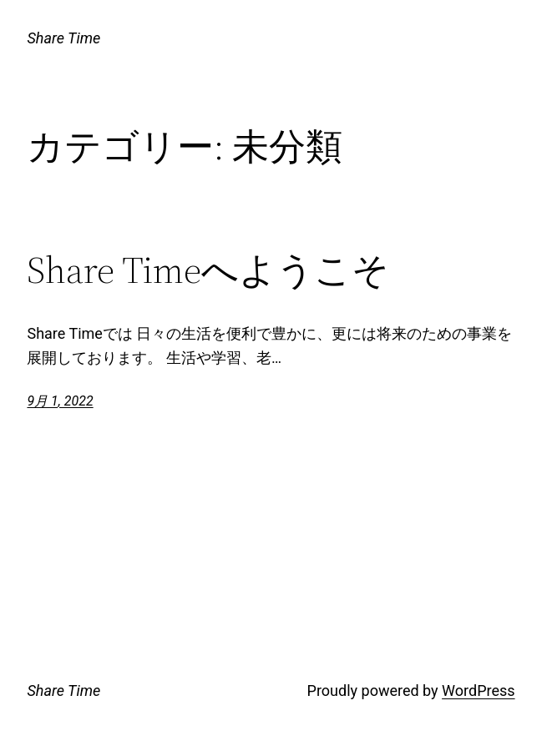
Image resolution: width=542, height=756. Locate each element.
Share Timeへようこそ (208, 271)
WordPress (478, 690)
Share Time (63, 38)
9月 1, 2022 (60, 401)
